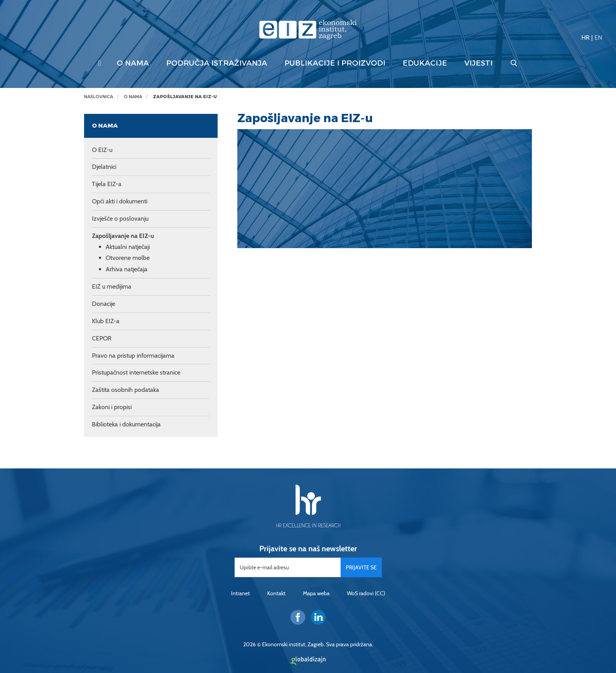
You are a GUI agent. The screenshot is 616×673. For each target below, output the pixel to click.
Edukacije (425, 63)
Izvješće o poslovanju (120, 219)
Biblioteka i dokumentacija (126, 424)
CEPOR (102, 338)
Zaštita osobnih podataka (126, 390)
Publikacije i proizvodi (335, 63)
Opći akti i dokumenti (120, 201)
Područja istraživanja (217, 63)
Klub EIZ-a (106, 321)
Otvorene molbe (128, 258)
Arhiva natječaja (126, 269)
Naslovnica (99, 97)
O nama (133, 63)
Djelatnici (104, 167)
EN (598, 37)
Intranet (240, 593)
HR (586, 37)
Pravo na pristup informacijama (133, 356)
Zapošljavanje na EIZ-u (185, 97)
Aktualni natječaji (128, 247)
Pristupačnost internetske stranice (136, 372)
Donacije (104, 304)
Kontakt (276, 593)
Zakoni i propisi (112, 407)
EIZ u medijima (112, 286)
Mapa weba (316, 593)
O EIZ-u (102, 150)
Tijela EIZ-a (107, 184)
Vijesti (478, 63)
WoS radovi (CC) (366, 593)
